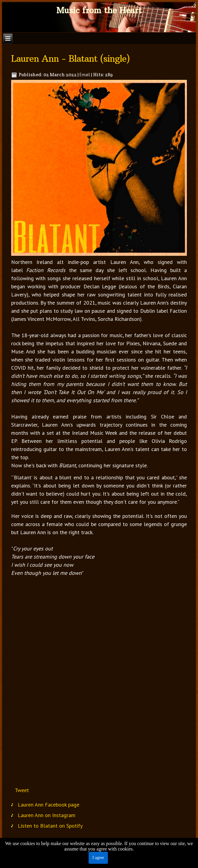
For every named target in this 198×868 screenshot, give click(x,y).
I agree (98, 858)
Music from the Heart (99, 10)
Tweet (22, 790)
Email (85, 75)
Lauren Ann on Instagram (47, 815)
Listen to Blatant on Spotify (50, 826)
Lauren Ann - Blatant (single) (71, 59)
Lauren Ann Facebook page (49, 805)
